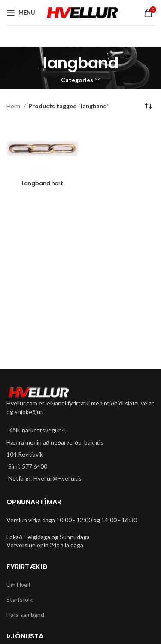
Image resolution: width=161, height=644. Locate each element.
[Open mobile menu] (21, 13)
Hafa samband (25, 615)
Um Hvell (18, 584)
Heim (14, 106)
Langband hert (43, 183)
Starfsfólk (20, 600)
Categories (77, 80)
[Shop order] (148, 107)
